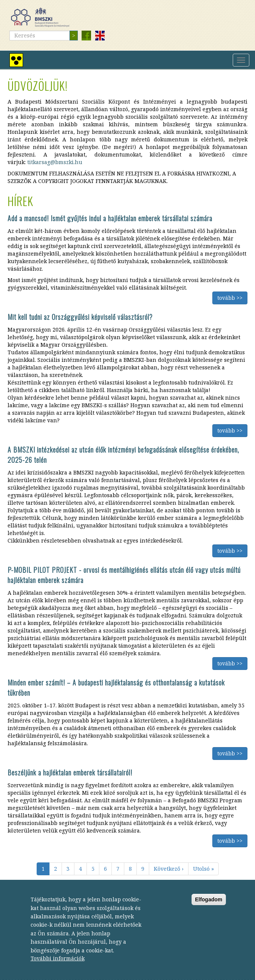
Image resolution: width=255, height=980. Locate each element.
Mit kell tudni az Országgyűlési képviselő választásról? (80, 317)
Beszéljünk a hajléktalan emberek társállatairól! (70, 772)
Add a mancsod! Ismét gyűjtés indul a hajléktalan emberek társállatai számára (110, 218)
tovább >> (230, 298)
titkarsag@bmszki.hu (55, 162)
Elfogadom (209, 909)
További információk (58, 968)
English (100, 36)
